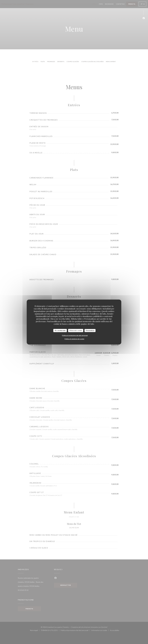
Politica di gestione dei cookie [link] (74, 339)
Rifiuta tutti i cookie (76, 330)
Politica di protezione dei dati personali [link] (75, 335)
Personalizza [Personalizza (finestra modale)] (90, 330)
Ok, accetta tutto (60, 330)
